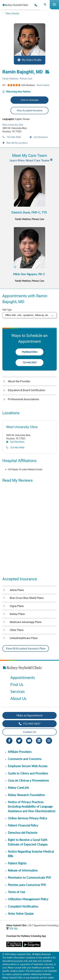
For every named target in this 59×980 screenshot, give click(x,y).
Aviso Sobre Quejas (21, 913)
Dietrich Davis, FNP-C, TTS (29, 212)
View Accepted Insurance (30, 110)
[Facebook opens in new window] (9, 740)
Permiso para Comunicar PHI (27, 885)
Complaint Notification (23, 906)
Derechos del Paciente (23, 833)
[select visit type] (29, 315)
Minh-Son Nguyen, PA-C (29, 274)
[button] (30, 44)
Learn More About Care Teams (29, 160)
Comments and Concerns (25, 759)
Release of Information (23, 870)
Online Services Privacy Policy (28, 818)
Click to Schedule (30, 100)
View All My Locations (17, 143)
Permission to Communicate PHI (29, 877)
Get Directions (40, 137)
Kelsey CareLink (18, 788)
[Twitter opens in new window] (19, 740)
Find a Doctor (12, 13)
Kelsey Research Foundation (26, 795)
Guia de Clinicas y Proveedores (28, 780)
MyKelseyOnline (30, 352)
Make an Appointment (29, 715)
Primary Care (26, 79)
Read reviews (43, 85)
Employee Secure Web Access (28, 766)
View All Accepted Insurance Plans (26, 648)
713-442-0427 (30, 362)
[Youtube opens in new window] (29, 740)
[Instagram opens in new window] (49, 740)
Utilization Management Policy (28, 899)
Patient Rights (17, 863)
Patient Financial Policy (23, 825)
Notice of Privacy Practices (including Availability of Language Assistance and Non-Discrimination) (32, 806)
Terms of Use (17, 892)
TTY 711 (12, 929)
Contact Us (30, 732)
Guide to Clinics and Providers (28, 773)
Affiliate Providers (20, 752)
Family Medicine (10, 79)
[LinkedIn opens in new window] (39, 740)
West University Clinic (13, 125)
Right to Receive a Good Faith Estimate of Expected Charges (28, 842)
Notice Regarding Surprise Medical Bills (31, 854)
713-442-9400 (13, 137)
